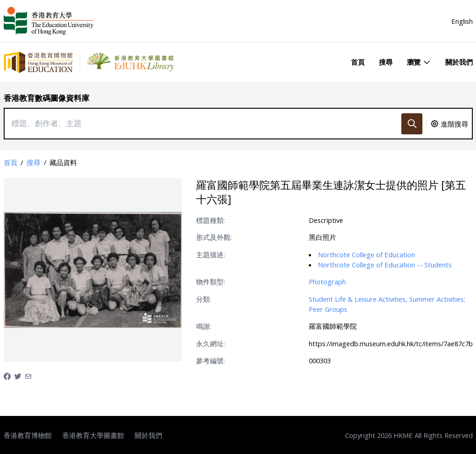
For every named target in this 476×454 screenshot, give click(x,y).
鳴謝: (204, 326)
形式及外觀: (214, 237)
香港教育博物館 (28, 435)
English (462, 21)
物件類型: (211, 282)
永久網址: (211, 343)
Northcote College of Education (367, 255)
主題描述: (211, 255)
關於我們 (459, 62)
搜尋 (386, 62)
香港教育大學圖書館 (93, 435)
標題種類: (211, 220)
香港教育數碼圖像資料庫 (47, 98)
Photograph (327, 282)
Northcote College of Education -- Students (385, 265)
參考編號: (211, 360)
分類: (204, 299)
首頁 (358, 62)
